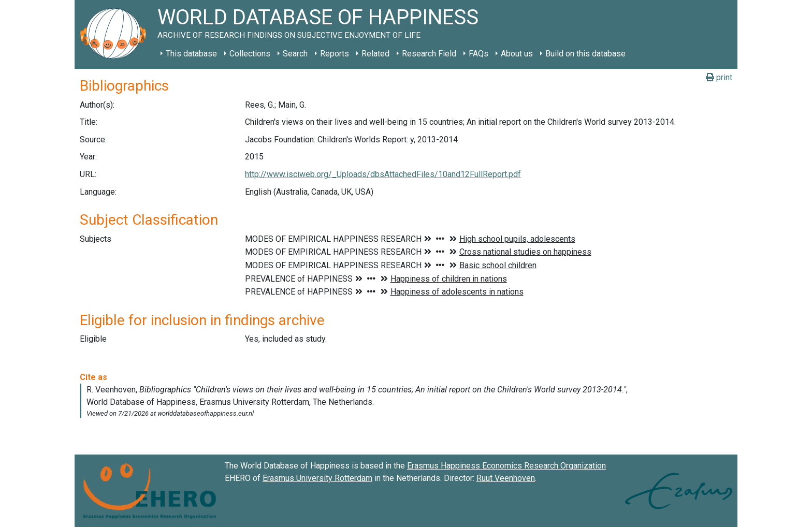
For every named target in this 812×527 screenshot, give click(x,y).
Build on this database (585, 54)
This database (191, 54)
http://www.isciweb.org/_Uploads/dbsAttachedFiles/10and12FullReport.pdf (383, 174)
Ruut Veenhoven (506, 478)
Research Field (429, 54)
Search (295, 54)
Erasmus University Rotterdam (317, 478)
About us (517, 54)
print (719, 77)
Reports (335, 54)
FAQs (479, 54)
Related (375, 54)
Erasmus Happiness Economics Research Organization (506, 466)
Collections (250, 54)
